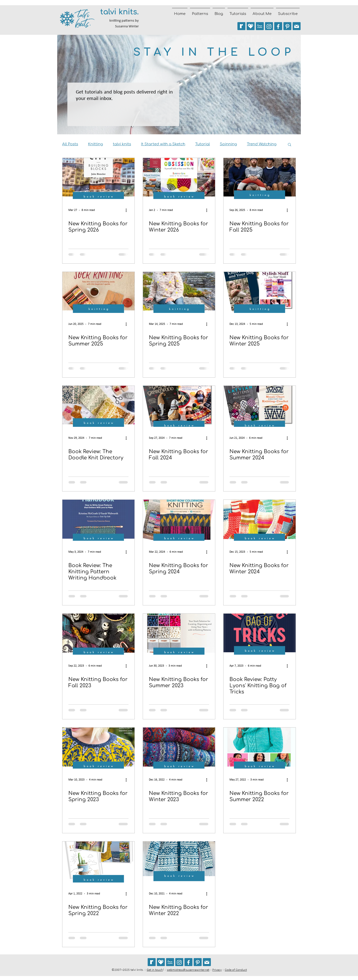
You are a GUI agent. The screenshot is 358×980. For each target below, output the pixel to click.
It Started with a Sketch (163, 144)
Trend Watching (262, 144)
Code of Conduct (236, 970)
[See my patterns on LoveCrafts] (260, 26)
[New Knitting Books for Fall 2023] (98, 634)
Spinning (228, 144)
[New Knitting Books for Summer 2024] (260, 406)
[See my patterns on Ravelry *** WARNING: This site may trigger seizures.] (241, 26)
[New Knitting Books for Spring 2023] (98, 748)
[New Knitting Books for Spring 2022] (98, 862)
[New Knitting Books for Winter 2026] (179, 178)
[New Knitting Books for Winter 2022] (179, 862)
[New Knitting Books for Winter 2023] (179, 748)
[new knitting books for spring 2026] (98, 178)
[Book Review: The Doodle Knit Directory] (98, 406)
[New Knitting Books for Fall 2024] (179, 406)
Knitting (95, 144)
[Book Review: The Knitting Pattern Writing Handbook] (98, 520)
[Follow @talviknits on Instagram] (269, 26)
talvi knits (122, 144)
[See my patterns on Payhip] (251, 26)
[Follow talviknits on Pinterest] (287, 26)
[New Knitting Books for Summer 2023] (179, 634)
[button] (290, 145)
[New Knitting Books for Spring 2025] (179, 292)
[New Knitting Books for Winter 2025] (260, 292)
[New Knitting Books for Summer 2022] (260, 748)
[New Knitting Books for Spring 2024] (179, 520)
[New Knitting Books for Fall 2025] (260, 178)
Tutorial (202, 144)
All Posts (70, 144)
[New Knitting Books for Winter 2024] (260, 520)
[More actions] (128, 210)
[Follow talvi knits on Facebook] (278, 26)
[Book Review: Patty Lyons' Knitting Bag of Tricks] (260, 634)
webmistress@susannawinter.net (188, 970)
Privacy (217, 970)
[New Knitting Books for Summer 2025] (98, 292)
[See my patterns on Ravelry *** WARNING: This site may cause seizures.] (152, 962)
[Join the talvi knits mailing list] (297, 26)
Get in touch (155, 970)
